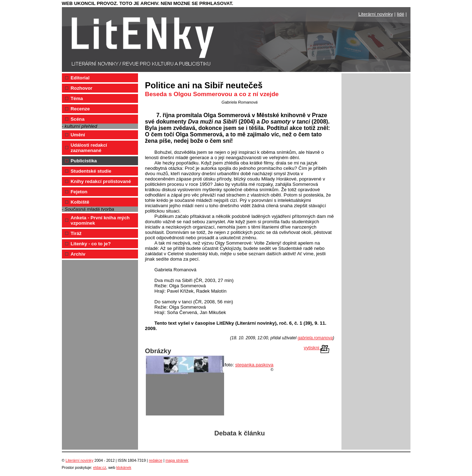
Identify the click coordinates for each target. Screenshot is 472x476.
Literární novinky (376, 14)
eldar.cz (100, 467)
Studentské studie (91, 171)
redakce (156, 460)
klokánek (124, 467)
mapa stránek (177, 460)
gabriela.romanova (315, 338)
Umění (78, 135)
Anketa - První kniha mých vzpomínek (100, 220)
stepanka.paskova (254, 365)
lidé (401, 14)
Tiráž (76, 233)
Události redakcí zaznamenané (89, 148)
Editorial (80, 78)
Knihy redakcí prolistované (101, 181)
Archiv (78, 254)
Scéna (78, 119)
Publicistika (84, 161)
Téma (77, 98)
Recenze (80, 109)
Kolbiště (80, 202)
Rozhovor (82, 88)
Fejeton (79, 192)
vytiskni (317, 348)
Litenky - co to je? (91, 244)
